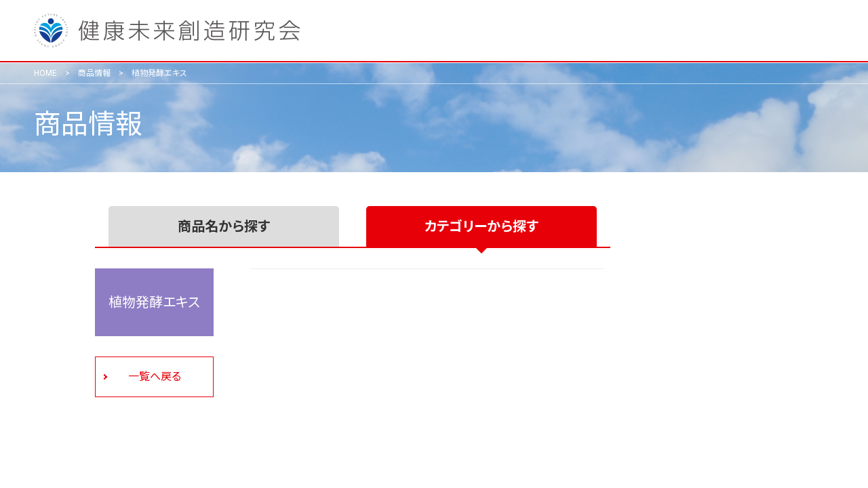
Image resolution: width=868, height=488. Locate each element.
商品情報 (94, 73)
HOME (45, 73)
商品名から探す (224, 226)
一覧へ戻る (155, 377)
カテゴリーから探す (481, 226)
